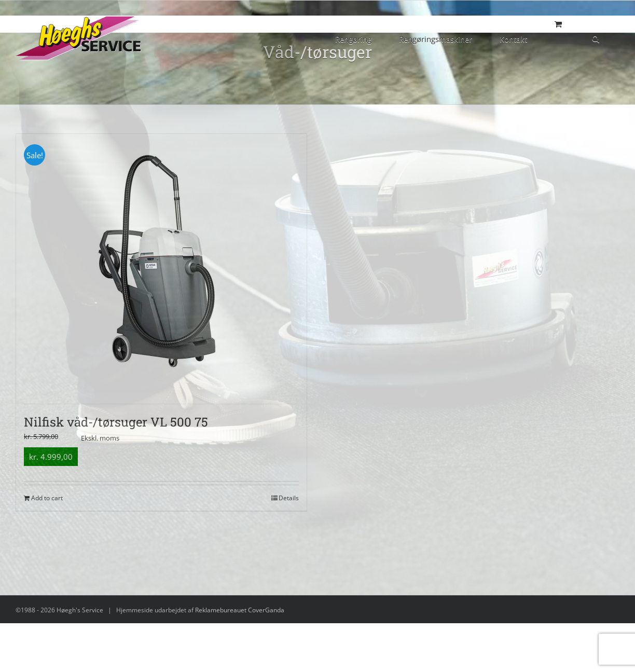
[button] (596, 38)
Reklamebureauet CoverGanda (240, 610)
